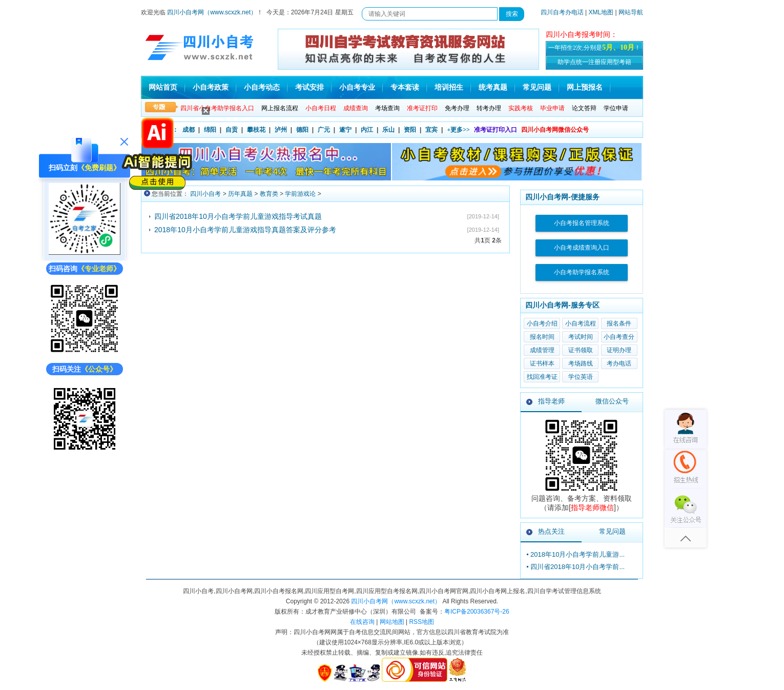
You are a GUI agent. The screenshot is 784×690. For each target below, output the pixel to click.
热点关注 (551, 531)
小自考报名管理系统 (582, 223)
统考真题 (493, 87)
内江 (367, 130)
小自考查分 (619, 337)
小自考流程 (581, 323)
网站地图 (392, 622)
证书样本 (542, 363)
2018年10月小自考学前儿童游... (577, 554)
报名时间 (542, 337)
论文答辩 (584, 108)
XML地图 (601, 12)
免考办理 (457, 108)
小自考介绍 (542, 323)
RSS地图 (421, 622)
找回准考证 (542, 377)
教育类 (269, 194)
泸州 (281, 130)
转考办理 (489, 108)
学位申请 (616, 108)
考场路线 (581, 363)
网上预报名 (585, 87)
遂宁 (345, 130)
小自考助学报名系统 (582, 272)
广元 (324, 130)
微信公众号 (612, 401)
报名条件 (619, 323)
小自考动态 (262, 87)
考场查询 (387, 108)
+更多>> (458, 130)
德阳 (302, 130)
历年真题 (240, 194)
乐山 (388, 130)
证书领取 (581, 350)
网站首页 (163, 87)
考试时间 (581, 337)
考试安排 (310, 87)
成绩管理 (542, 350)
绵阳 (210, 130)
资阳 (410, 130)
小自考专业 (357, 87)
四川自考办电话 (562, 12)
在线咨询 (362, 622)
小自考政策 (211, 87)
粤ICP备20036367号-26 (477, 612)
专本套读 (405, 87)
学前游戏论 (300, 194)
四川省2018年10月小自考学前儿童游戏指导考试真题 (238, 216)
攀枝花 (256, 130)
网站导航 (631, 12)
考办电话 (619, 363)
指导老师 (551, 401)
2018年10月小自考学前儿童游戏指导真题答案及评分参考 (245, 230)
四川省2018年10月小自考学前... (577, 567)
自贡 (232, 130)
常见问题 (537, 87)
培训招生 (449, 87)
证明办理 (619, 350)
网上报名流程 (280, 108)
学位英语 (581, 377)
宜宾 (431, 130)
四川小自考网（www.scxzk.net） (212, 12)
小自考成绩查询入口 (582, 248)
